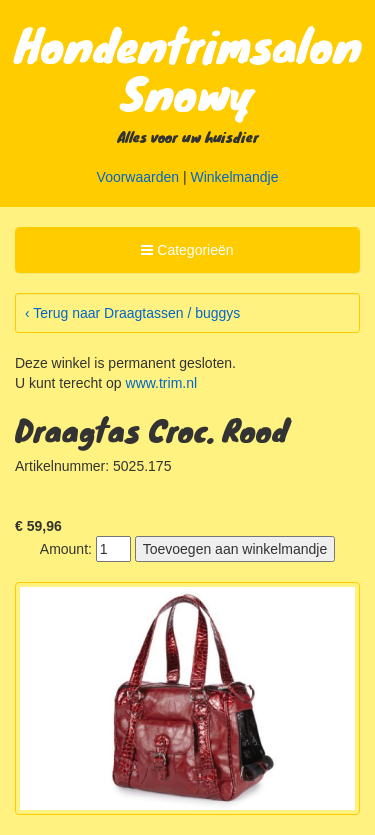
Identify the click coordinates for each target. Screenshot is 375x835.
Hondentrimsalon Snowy (188, 68)
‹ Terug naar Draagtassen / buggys (132, 313)
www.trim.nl (162, 383)
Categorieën (186, 253)
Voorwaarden (138, 177)
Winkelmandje (235, 177)
